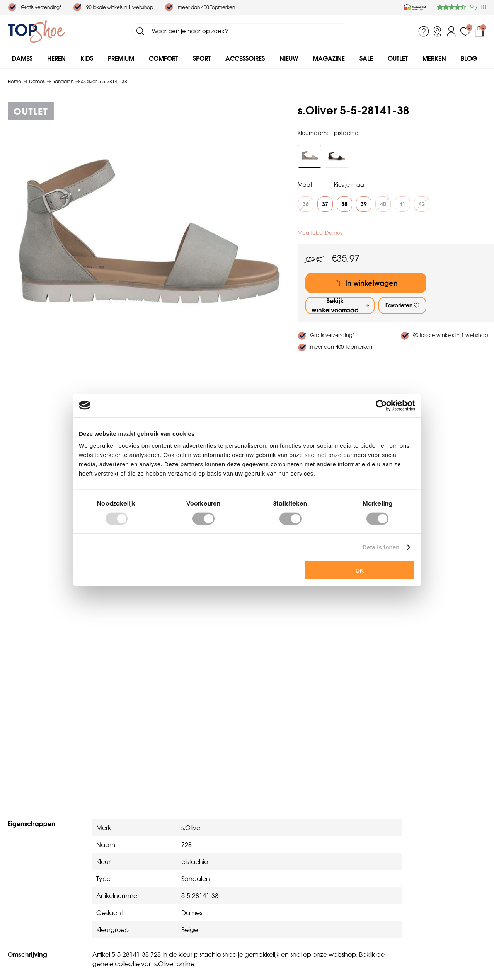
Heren (56, 58)
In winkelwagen (371, 283)
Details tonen (381, 547)
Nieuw (289, 58)
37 (325, 204)
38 (344, 204)
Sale (366, 58)
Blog (469, 58)
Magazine (329, 58)
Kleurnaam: (313, 133)
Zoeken (140, 31)
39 (364, 204)
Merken (434, 58)
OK (360, 570)
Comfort (164, 58)
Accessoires (245, 58)
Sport (202, 58)
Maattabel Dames (320, 233)
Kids (87, 58)
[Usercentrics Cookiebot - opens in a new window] (381, 405)
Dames (22, 58)
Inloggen (451, 31)
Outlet (398, 58)
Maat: (306, 185)
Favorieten (399, 305)
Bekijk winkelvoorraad (335, 305)
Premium (121, 58)
